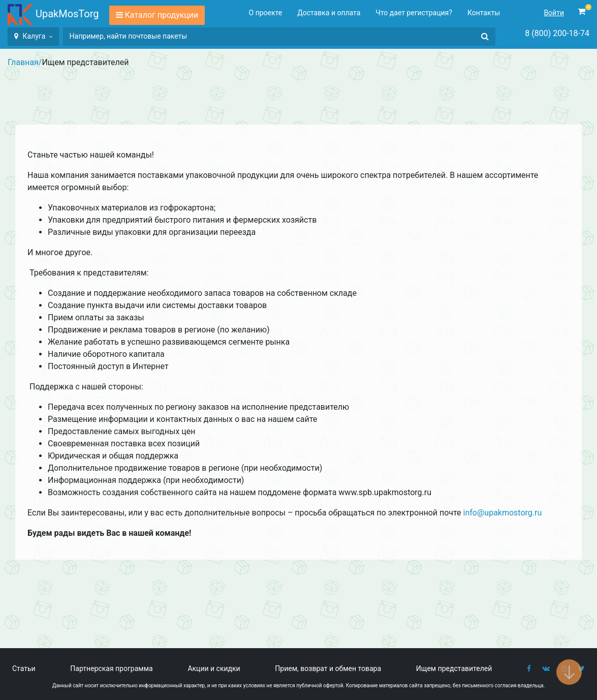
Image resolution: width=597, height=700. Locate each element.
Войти (554, 13)
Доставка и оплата (329, 13)
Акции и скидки (214, 668)
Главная (23, 62)
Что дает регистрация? (414, 13)
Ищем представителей (454, 668)
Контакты (484, 13)
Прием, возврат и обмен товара (328, 668)
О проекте (266, 13)
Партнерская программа (111, 668)
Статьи (24, 668)
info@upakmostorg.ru (503, 513)
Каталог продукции (162, 15)
